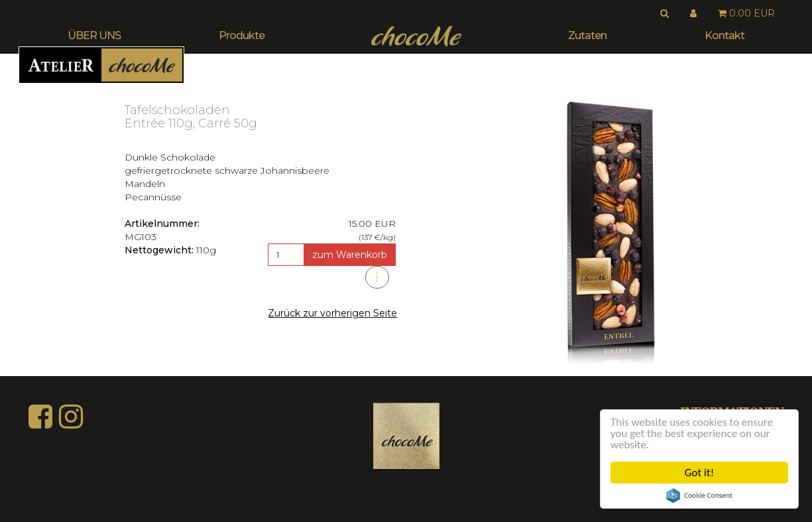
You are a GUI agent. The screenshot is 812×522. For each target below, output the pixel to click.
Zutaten (587, 35)
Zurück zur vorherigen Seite (332, 313)
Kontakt (725, 35)
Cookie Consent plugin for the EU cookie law (699, 495)
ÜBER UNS (94, 35)
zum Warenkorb (350, 255)
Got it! (699, 473)
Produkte (242, 35)
